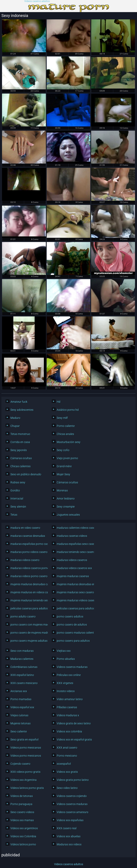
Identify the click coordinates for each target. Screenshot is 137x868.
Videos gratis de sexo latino (74, 723)
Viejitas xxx (64, 651)
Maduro (15, 418)
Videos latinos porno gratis (27, 788)
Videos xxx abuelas (69, 836)
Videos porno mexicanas (26, 748)
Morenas (62, 490)
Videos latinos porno (23, 844)
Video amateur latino (70, 699)
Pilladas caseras (67, 707)
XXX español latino (22, 675)
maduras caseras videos (72, 536)
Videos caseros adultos (37, 1)
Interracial (17, 499)
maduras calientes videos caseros (74, 528)
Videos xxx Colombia (23, 836)
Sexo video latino (67, 788)
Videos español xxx (22, 707)
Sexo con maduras (22, 651)
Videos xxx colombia (69, 731)
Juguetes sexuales (68, 515)
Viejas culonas (19, 715)
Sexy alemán (18, 507)
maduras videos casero (25, 560)
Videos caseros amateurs (73, 812)
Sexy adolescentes (22, 410)
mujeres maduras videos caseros (74, 600)
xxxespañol (64, 764)
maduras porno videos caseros (28, 552)
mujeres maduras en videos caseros (28, 592)
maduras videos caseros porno (28, 568)
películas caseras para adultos (74, 608)
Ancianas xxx (19, 691)
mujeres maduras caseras (73, 576)
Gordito (15, 490)
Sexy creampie (66, 507)
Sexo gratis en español (24, 740)
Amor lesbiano (66, 499)
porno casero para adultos (73, 641)
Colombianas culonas (24, 667)
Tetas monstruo (20, 434)
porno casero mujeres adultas (28, 641)
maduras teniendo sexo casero (74, 552)
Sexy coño (63, 450)
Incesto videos (66, 691)
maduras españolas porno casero (28, 544)
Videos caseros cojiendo (72, 796)
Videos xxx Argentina (24, 780)
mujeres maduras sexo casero (74, 592)
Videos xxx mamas (22, 820)
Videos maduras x (68, 715)
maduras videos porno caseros (28, 576)
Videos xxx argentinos (24, 828)
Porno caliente (66, 426)
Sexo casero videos (22, 812)
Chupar (15, 426)
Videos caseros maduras (72, 667)
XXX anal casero (67, 748)
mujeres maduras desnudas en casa (74, 584)
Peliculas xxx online (69, 675)
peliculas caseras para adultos (28, 608)
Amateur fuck (19, 402)
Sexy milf (62, 418)
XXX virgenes (65, 683)
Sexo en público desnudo (26, 474)
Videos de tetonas (22, 796)
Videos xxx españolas (70, 820)
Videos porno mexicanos (26, 756)
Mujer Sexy (63, 474)
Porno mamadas (21, 699)
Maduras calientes (22, 659)
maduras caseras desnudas (28, 536)
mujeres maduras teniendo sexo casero (28, 600)
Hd (59, 402)
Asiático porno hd (68, 410)
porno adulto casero (23, 617)
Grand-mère (64, 466)
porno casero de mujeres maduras (28, 633)
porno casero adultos (70, 617)
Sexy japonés (19, 450)
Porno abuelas (66, 659)
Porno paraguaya (21, 804)
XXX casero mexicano (24, 683)
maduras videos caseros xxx (74, 568)
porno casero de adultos (72, 625)
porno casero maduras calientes (74, 633)
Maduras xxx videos (69, 844)
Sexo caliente (19, 731)
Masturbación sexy (69, 442)
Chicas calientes (21, 466)
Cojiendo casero (20, 764)
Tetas (14, 515)
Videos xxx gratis (67, 772)
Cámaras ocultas (21, 458)
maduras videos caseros (72, 560)
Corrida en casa (20, 442)
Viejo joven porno (67, 458)
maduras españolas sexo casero (74, 544)
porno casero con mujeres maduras (28, 625)
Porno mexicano (67, 756)
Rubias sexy (18, 482)
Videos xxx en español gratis (74, 740)
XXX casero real (67, 828)
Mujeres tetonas (21, 723)
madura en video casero (25, 528)
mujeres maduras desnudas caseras (28, 584)
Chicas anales (65, 434)
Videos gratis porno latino (73, 780)
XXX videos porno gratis (25, 772)
